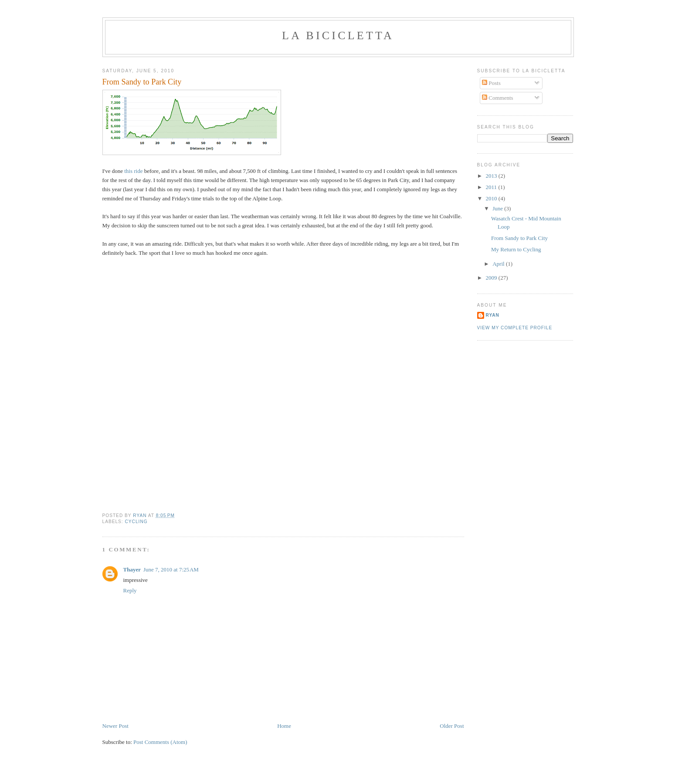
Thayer (132, 569)
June (498, 208)
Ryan (493, 315)
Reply (130, 590)
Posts (491, 83)
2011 (492, 187)
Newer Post (115, 726)
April (499, 264)
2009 (492, 278)
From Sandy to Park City (519, 238)
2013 (492, 176)
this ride (133, 171)
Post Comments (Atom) (160, 742)
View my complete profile (515, 328)
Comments (498, 98)
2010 (492, 198)
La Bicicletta (338, 35)
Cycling (136, 522)
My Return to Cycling (516, 249)
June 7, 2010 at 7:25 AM (171, 569)
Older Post (452, 726)
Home (284, 726)
